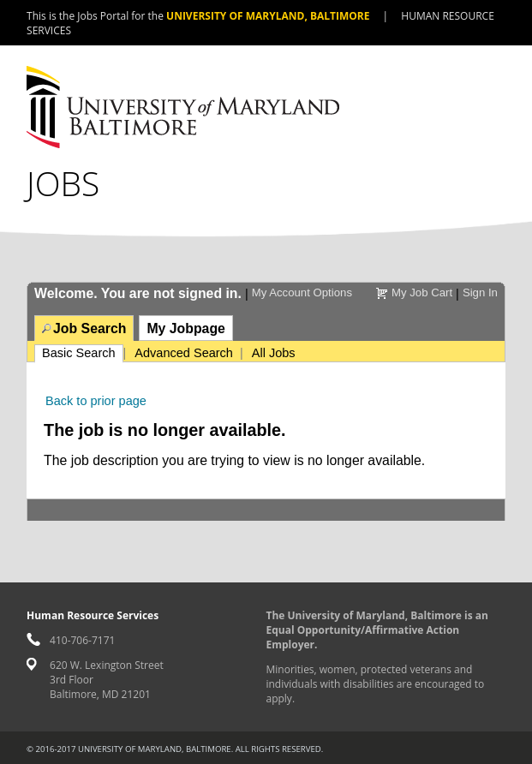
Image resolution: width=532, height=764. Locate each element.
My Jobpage (185, 328)
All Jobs (274, 353)
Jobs (63, 183)
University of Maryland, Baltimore (268, 16)
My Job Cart (422, 292)
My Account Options (302, 292)
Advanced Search (184, 353)
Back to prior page (96, 401)
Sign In (480, 292)
